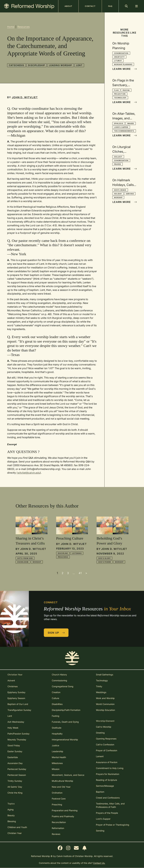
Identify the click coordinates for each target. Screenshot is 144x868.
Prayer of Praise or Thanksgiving (113, 825)
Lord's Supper (121, 127)
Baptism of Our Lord (18, 704)
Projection (120, 94)
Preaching (63, 557)
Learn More (125, 69)
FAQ (110, 6)
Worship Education (105, 710)
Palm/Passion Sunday (18, 734)
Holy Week (13, 728)
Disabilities (57, 704)
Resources (24, 27)
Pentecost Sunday (17, 769)
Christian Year (15, 833)
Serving (130, 194)
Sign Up (56, 633)
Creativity (119, 57)
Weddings (101, 692)
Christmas (13, 686)
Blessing (12, 821)
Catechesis (16, 65)
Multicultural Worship (62, 781)
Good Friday (14, 745)
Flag (116, 90)
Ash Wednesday (16, 722)
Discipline (63, 553)
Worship (118, 197)
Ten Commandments (124, 131)
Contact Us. (99, 863)
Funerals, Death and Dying (65, 722)
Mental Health (59, 757)
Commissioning (59, 680)
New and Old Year (61, 787)
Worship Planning (123, 64)
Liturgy (118, 61)
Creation (56, 692)
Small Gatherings (105, 675)
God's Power (105, 562)
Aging (11, 809)
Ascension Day (15, 763)
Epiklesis (119, 123)
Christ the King (15, 793)
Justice (55, 745)
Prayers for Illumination (108, 774)
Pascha (126, 90)
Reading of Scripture (106, 780)
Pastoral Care (59, 799)
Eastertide (13, 757)
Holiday (118, 194)
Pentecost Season (17, 775)
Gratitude (57, 728)
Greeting (100, 733)
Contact (90, 6)
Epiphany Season (16, 698)
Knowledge (23, 562)
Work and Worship (105, 698)
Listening (77, 553)
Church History (59, 675)
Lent (79, 65)
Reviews (56, 834)
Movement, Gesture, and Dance (68, 775)
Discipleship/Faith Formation (66, 710)
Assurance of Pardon (107, 762)
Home (11, 27)
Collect (118, 157)
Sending (100, 831)
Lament (100, 756)
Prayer (117, 164)
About (68, 6)
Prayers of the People (107, 813)
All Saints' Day (15, 787)
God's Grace (120, 190)
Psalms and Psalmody (63, 816)
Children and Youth (17, 827)
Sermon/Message (105, 786)
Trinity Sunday (15, 781)
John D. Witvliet (25, 97)
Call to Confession (105, 744)
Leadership (57, 751)
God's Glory (104, 558)
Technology (120, 98)
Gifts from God (25, 558)
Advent (11, 680)
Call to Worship (104, 727)
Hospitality (57, 734)
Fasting (56, 716)
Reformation (58, 828)
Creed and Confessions (108, 798)
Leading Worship (61, 65)
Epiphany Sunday (16, 692)
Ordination (57, 793)
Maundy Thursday (17, 740)
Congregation (121, 53)
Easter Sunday (15, 751)
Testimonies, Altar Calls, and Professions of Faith (110, 805)
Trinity (99, 686)
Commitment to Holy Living (110, 768)
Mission (56, 769)
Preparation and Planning (65, 810)
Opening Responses (106, 739)
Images (131, 123)
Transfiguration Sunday (19, 710)
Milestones (57, 763)
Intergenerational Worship (65, 740)
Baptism (100, 792)
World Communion (105, 704)
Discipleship (36, 65)
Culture (55, 698)
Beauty (11, 815)
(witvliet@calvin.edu (28, 473)
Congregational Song (63, 686)
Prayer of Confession (107, 750)
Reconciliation (59, 822)
